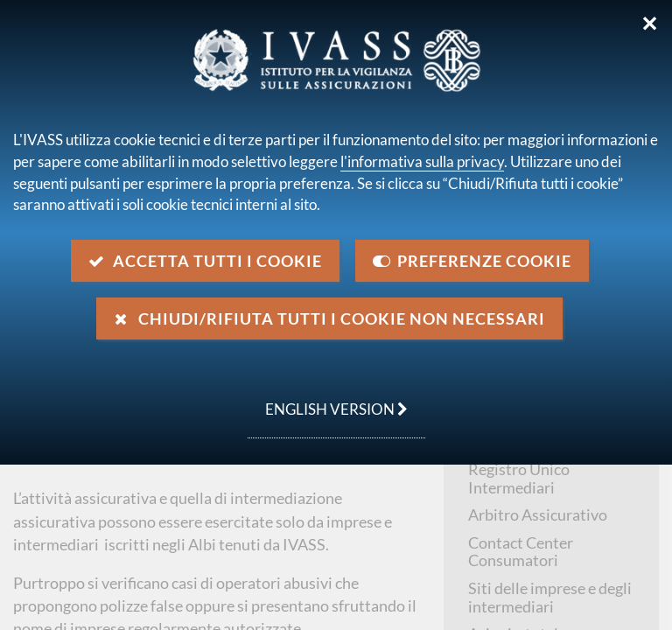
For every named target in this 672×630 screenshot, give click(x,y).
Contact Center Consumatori (521, 552)
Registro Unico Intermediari (519, 478)
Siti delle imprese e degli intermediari (550, 597)
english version (328, 400)
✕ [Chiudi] (650, 24)
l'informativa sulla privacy (422, 161)
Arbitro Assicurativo (538, 514)
